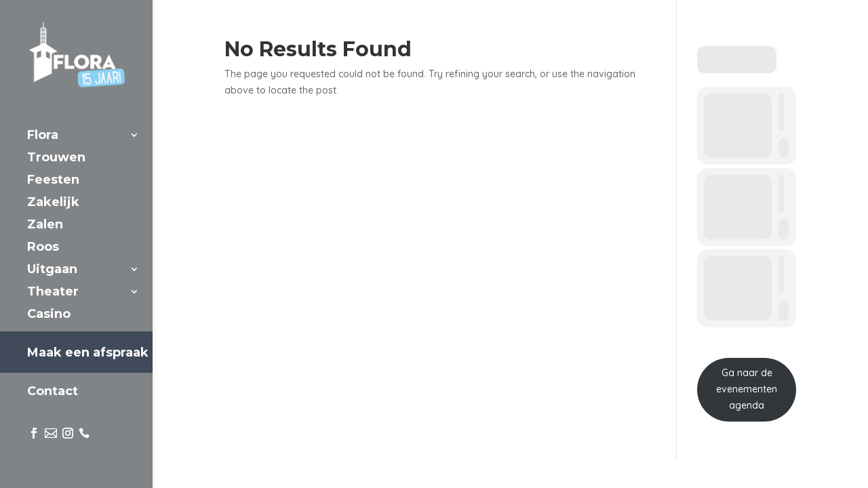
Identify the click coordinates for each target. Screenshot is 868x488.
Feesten (53, 181)
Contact (53, 392)
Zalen (45, 226)
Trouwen (56, 159)
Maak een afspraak (88, 352)
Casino (49, 315)
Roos (43, 248)
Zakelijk (53, 203)
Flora (43, 136)
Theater (53, 293)
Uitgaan (52, 270)
